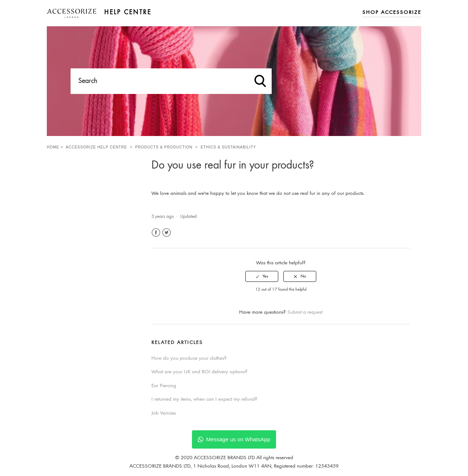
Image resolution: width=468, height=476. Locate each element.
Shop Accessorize (392, 13)
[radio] (262, 276)
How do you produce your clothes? (189, 358)
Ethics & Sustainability (229, 147)
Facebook (156, 233)
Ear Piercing (164, 386)
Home (53, 147)
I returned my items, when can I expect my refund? (204, 399)
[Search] (171, 81)
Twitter (167, 233)
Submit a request (305, 312)
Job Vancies (164, 413)
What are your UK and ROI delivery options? (199, 372)
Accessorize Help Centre (96, 147)
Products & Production (164, 147)
